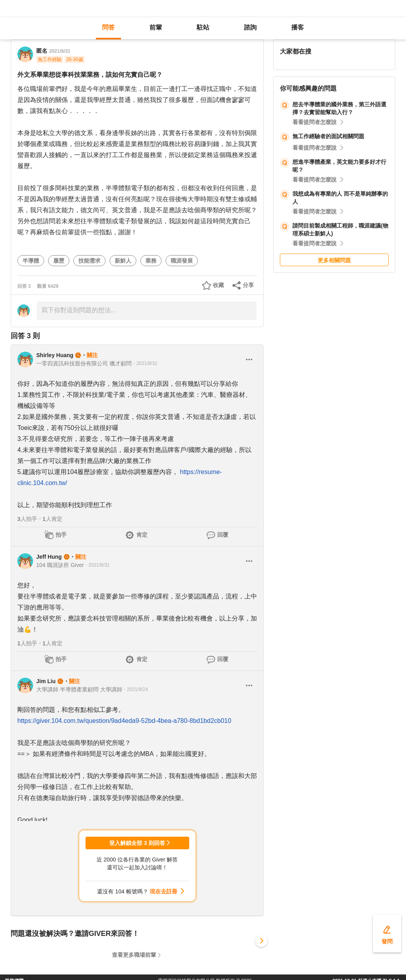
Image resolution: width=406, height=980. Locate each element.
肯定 (142, 535)
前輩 (156, 27)
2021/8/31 (60, 51)
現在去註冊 (164, 891)
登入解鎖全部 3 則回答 (137, 843)
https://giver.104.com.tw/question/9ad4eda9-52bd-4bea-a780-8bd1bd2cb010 (124, 721)
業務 (151, 261)
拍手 (61, 535)
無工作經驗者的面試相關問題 (328, 136)
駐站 (203, 27)
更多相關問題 (334, 260)
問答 (108, 27)
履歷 (59, 261)
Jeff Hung (49, 557)
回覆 (223, 535)
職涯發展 (182, 261)
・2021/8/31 (144, 363)
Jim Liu (46, 681)
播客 (298, 27)
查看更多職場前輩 (134, 955)
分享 (248, 285)
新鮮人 (123, 261)
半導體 (31, 261)
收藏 (218, 285)
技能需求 (89, 261)
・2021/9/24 (135, 689)
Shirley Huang (55, 355)
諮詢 (250, 27)
